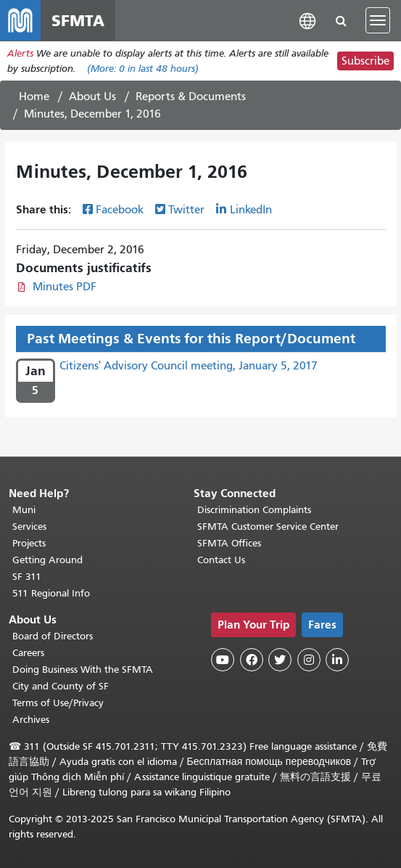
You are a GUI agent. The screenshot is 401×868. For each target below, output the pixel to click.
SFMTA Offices (229, 543)
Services (29, 527)
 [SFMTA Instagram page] (309, 660)
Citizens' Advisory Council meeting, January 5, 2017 (189, 366)
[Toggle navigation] (378, 20)
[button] (307, 20)
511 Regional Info (51, 593)
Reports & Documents (191, 97)
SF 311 (27, 577)
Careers (28, 653)
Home (34, 97)
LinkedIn (251, 210)
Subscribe (365, 61)
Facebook (120, 210)
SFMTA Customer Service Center (268, 527)
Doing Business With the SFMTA (83, 670)
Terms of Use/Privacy (58, 703)
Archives (31, 720)
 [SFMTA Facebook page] (252, 660)
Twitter (186, 210)
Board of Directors (53, 636)
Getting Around (47, 560)
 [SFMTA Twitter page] (280, 660)
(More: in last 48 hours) (143, 69)
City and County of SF (61, 686)
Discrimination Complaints (254, 510)
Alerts (20, 53)
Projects (29, 543)
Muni (24, 510)
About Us (92, 97)
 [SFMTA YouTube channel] (223, 660)
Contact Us (221, 560)
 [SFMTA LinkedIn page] (337, 660)
